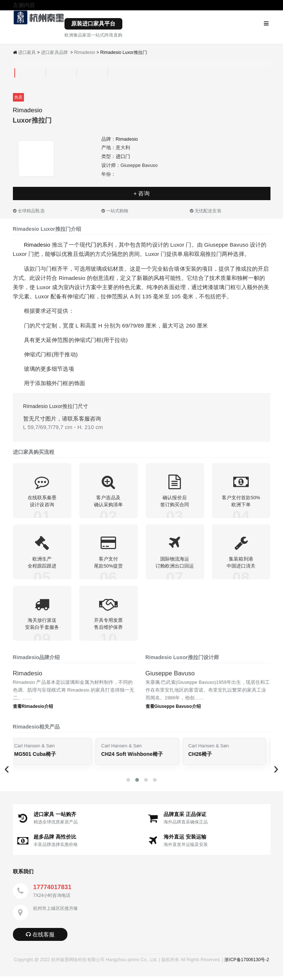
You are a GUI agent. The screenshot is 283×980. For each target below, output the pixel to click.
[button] (128, 784)
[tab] (15, 73)
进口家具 (27, 52)
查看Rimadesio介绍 (33, 710)
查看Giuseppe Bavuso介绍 (173, 710)
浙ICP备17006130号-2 (247, 963)
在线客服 (40, 938)
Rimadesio (85, 52)
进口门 (123, 157)
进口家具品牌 (54, 52)
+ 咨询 (141, 193)
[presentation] (7, 772)
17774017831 (52, 891)
